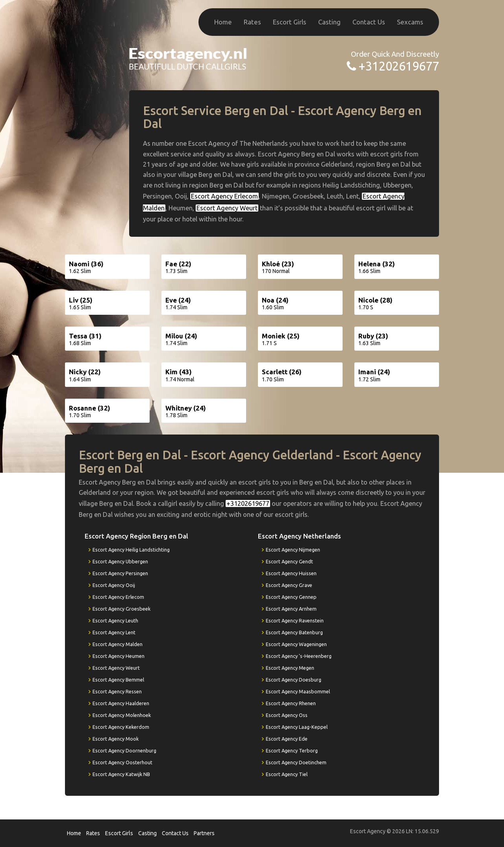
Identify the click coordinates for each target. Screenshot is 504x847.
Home (223, 22)
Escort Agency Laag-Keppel (297, 727)
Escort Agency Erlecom (224, 196)
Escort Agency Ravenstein (295, 620)
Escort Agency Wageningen (296, 644)
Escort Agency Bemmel (118, 680)
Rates (252, 22)
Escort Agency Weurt (227, 208)
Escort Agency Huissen (291, 573)
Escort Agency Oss (287, 715)
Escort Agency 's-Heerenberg (299, 656)
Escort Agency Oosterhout (122, 762)
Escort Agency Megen (290, 668)
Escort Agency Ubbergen (120, 561)
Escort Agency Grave (289, 585)
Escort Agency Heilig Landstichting (131, 550)
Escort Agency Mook (116, 739)
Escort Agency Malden (118, 644)
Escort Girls (290, 22)
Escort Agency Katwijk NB (121, 774)
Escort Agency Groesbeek (121, 609)
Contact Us (369, 22)
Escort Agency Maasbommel (298, 691)
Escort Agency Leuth (115, 620)
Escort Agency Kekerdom (121, 727)
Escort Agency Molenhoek (122, 715)
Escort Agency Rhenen (291, 703)
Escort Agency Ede (287, 739)
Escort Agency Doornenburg (124, 750)
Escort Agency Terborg (292, 750)
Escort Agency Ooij (114, 585)
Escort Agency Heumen (119, 656)
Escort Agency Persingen (120, 573)
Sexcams (410, 22)
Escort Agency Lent (114, 632)
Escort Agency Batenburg (294, 632)
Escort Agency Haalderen (121, 703)
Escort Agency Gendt (289, 561)
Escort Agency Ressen (117, 691)
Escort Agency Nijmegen (293, 550)
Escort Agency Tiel (287, 774)
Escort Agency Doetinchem (296, 762)
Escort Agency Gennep (291, 597)
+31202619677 (399, 66)
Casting (329, 22)
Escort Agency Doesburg (294, 680)
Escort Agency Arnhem (291, 609)
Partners (204, 833)
